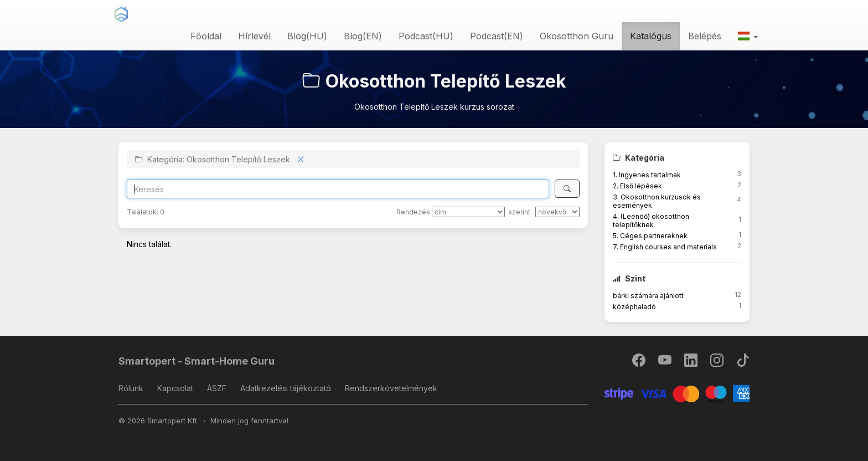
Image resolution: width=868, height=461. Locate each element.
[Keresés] (567, 189)
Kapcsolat (175, 388)
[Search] (338, 189)
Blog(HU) (307, 36)
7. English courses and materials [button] (665, 247)
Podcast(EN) (497, 36)
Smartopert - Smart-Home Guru (197, 361)
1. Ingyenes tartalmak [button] (647, 175)
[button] (748, 36)
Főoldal (206, 36)
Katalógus (651, 36)
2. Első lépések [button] (637, 186)
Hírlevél (254, 36)
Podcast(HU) (426, 36)
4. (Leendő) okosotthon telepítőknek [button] (651, 221)
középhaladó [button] (634, 307)
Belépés (705, 36)
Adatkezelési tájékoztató (286, 388)
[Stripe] (677, 393)
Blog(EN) (363, 36)
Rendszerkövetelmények (391, 388)
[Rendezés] (468, 212)
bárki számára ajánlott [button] (648, 296)
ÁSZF (217, 388)
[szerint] (557, 212)
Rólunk (131, 388)
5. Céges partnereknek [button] (650, 236)
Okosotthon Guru (577, 36)
